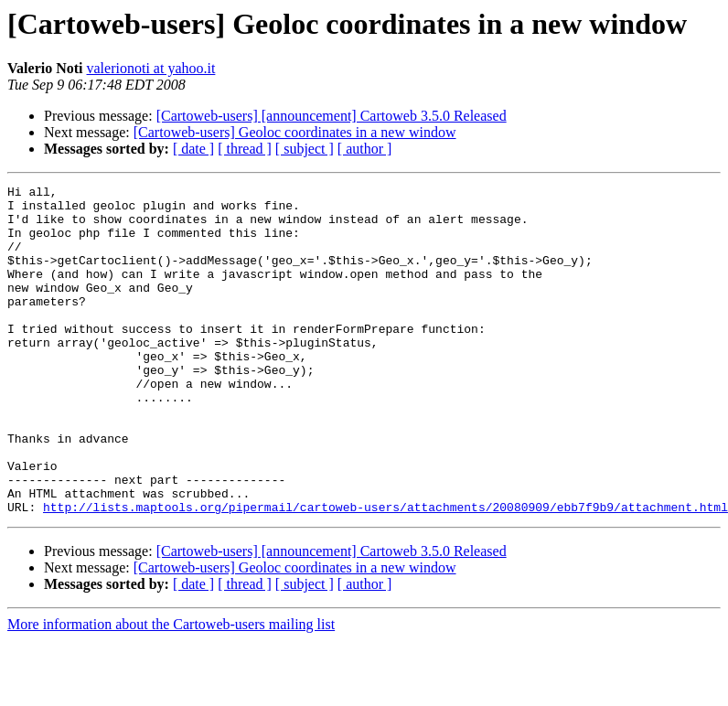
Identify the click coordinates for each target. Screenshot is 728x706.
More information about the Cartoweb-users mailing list (171, 690)
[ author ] (365, 149)
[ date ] (193, 149)
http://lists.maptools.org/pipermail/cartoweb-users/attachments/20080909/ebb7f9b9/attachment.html (385, 572)
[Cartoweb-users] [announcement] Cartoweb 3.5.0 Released (332, 116)
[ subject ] (305, 149)
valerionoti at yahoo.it (151, 68)
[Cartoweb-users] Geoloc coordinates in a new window (295, 132)
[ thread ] (245, 149)
